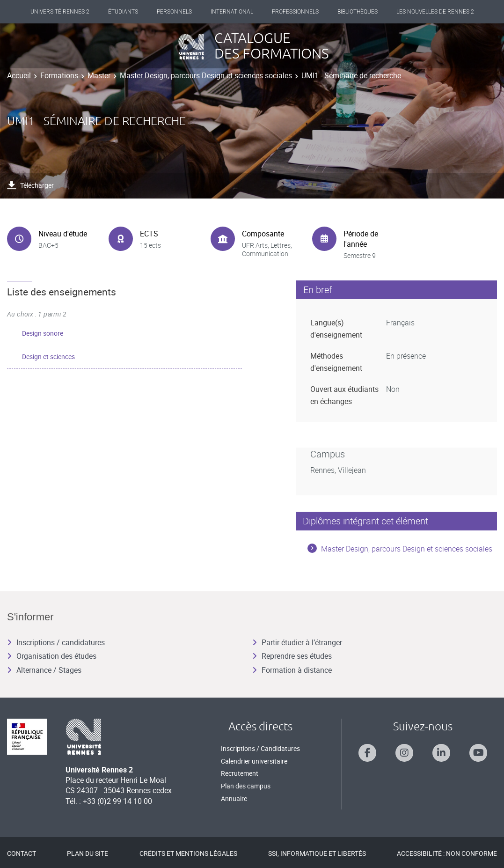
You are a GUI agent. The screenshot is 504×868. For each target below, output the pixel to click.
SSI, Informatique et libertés (317, 853)
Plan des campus (246, 786)
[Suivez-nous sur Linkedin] (441, 753)
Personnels (174, 12)
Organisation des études (52, 656)
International (232, 12)
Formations (59, 75)
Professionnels (295, 12)
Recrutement (240, 773)
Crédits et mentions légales (188, 853)
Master (99, 75)
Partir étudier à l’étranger (297, 642)
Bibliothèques (358, 12)
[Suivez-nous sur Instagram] (404, 753)
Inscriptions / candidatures (56, 642)
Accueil (19, 75)
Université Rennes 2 (60, 12)
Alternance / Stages (44, 670)
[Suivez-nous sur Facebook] (367, 753)
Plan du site (88, 853)
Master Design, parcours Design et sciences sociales (206, 75)
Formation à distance (292, 670)
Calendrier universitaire (254, 761)
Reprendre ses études (292, 656)
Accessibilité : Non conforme (447, 853)
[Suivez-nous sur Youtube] (478, 753)
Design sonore (43, 333)
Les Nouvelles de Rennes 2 (435, 12)
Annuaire (234, 798)
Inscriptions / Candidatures (260, 748)
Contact (22, 853)
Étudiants (123, 12)
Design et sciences (48, 357)
